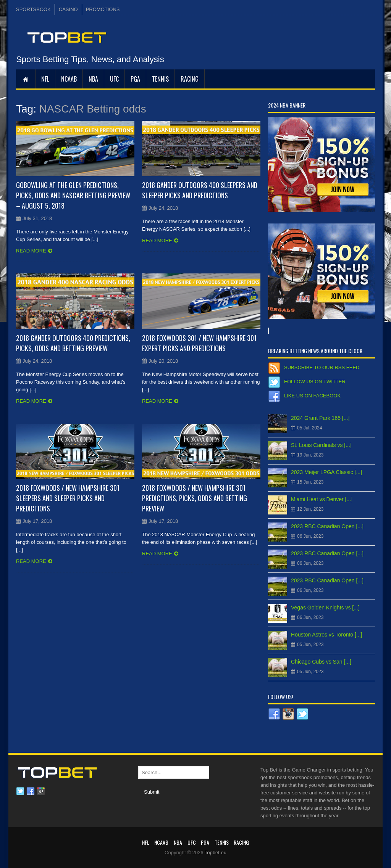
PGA (135, 79)
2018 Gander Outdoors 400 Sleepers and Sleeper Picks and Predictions (200, 190)
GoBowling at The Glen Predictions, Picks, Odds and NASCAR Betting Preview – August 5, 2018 (73, 195)
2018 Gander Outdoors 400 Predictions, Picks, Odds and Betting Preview (73, 343)
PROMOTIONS (103, 9)
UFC (114, 79)
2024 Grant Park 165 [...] (320, 418)
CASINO (68, 9)
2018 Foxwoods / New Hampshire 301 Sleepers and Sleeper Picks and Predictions (68, 498)
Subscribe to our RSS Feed (322, 367)
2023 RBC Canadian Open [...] (327, 526)
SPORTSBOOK (33, 9)
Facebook (31, 791)
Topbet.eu (216, 853)
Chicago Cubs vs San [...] (321, 662)
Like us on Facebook (312, 396)
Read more (31, 251)
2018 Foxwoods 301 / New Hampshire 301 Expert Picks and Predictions (199, 343)
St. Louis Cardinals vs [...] (321, 445)
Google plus (41, 791)
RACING (190, 79)
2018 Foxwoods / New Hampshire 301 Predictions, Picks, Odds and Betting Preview (195, 498)
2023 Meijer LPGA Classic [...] (326, 472)
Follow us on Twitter (315, 382)
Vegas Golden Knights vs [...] (325, 608)
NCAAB (69, 79)
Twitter (20, 791)
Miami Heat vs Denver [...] (322, 499)
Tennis (160, 79)
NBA (93, 79)
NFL (45, 79)
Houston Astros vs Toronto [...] (327, 635)
